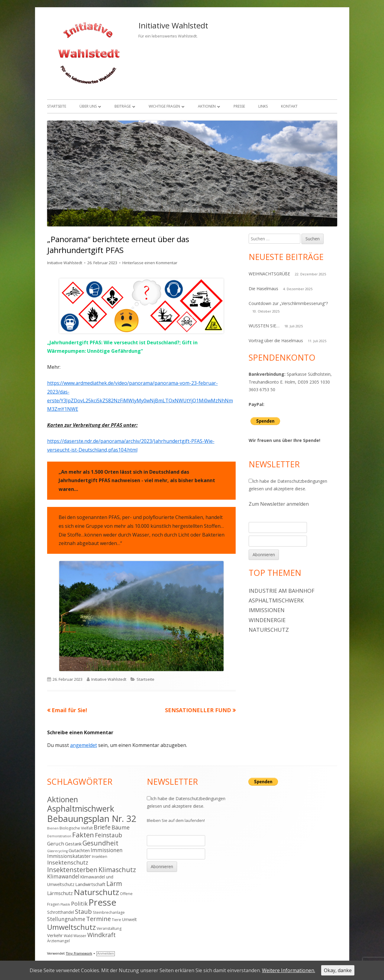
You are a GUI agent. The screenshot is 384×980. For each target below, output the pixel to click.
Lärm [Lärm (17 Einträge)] (114, 883)
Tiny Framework (79, 954)
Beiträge (123, 106)
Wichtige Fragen (164, 106)
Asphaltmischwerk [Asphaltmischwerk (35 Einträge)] (81, 809)
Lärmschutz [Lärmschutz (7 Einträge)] (60, 893)
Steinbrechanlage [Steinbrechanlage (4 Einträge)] (109, 912)
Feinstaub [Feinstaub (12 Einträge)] (108, 835)
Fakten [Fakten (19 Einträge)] (83, 835)
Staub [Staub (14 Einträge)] (83, 911)
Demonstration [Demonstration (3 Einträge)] (59, 836)
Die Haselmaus (263, 289)
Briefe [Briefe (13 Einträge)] (102, 827)
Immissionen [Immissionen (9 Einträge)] (107, 850)
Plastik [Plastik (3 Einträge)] (65, 904)
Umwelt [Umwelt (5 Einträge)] (129, 919)
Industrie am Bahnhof (282, 591)
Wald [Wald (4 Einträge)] (68, 936)
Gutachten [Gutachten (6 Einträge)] (79, 850)
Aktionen (207, 106)
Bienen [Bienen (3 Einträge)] (53, 828)
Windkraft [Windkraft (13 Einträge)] (102, 935)
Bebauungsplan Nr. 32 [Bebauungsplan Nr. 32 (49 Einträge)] (92, 818)
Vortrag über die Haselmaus (276, 341)
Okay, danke (338, 970)
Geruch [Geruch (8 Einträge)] (56, 844)
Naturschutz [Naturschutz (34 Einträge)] (96, 892)
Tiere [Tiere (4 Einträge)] (116, 920)
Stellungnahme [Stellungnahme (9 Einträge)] (66, 919)
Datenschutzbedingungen (302, 481)
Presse (239, 106)
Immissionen (267, 610)
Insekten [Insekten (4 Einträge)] (100, 857)
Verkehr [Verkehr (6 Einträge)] (55, 935)
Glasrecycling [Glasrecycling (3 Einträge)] (57, 851)
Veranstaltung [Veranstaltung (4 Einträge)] (109, 928)
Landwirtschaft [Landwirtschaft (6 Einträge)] (90, 884)
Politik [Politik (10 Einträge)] (79, 904)
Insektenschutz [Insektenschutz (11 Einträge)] (68, 862)
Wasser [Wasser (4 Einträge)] (80, 936)
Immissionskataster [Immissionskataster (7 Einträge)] (69, 856)
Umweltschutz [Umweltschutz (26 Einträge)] (71, 927)
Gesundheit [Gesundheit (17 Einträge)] (100, 843)
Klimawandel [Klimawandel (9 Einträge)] (63, 876)
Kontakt (289, 106)
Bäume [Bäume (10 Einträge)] (121, 827)
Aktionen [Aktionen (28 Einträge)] (63, 799)
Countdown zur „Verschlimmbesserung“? (288, 303)
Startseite (57, 106)
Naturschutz (269, 630)
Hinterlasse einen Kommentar (150, 263)
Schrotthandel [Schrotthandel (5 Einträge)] (61, 912)
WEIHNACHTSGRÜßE (269, 274)
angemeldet (84, 745)
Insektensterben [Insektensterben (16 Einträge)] (72, 870)
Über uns (88, 106)
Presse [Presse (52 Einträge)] (102, 902)
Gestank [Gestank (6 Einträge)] (73, 844)
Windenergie (267, 620)
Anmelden (106, 954)
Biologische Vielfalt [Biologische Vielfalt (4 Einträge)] (76, 828)
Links (263, 106)
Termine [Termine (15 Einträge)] (98, 919)
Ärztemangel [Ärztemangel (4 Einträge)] (58, 941)
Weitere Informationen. (289, 970)
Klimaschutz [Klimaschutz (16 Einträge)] (117, 870)
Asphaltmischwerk (276, 600)
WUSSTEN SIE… (264, 326)
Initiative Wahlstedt (173, 25)
